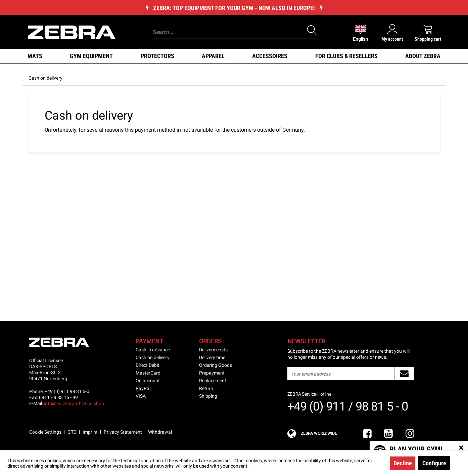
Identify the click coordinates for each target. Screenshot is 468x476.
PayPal (143, 388)
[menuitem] (224, 22)
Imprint (90, 432)
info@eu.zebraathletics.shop (74, 403)
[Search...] (235, 32)
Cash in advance (153, 350)
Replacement (213, 381)
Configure (434, 463)
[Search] (312, 31)
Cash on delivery (153, 357)
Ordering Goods (216, 365)
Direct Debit (148, 365)
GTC (72, 432)
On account (148, 381)
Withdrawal (160, 432)
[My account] (392, 33)
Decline (403, 463)
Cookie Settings (45, 432)
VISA (141, 396)
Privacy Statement (123, 432)
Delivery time (212, 357)
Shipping (208, 396)
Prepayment (212, 373)
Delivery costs (213, 350)
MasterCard (148, 373)
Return (206, 388)
